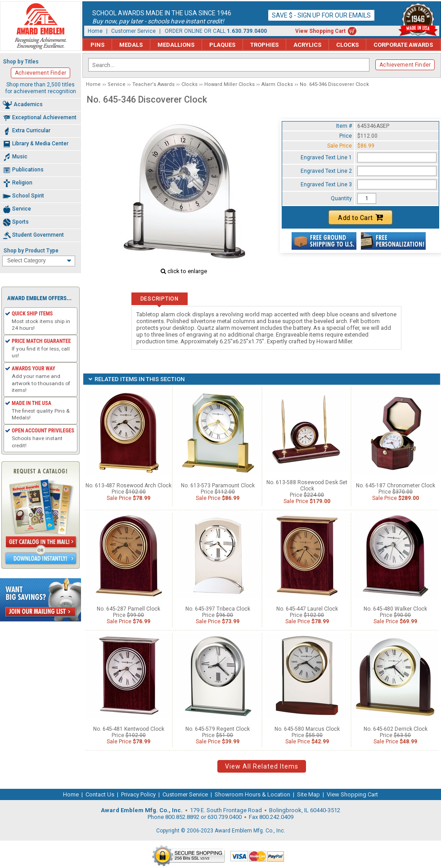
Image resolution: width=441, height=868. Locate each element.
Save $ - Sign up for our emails (321, 15)
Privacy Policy (138, 794)
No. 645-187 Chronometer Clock (396, 486)
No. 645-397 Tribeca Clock (218, 609)
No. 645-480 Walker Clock (395, 609)
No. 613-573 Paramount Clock (218, 486)
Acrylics (307, 45)
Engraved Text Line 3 (326, 184)
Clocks (347, 45)
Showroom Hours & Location (252, 794)
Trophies (264, 45)
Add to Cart (360, 217)
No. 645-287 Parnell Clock (128, 609)
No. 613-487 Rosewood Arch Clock (128, 486)
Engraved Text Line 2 (326, 171)
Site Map (308, 794)
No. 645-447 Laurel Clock (307, 609)
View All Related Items (262, 766)
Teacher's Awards (153, 84)
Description (160, 299)
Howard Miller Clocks (229, 84)
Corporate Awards (403, 45)
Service (117, 84)
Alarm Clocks (277, 84)
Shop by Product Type (31, 251)
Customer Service (133, 31)
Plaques (222, 45)
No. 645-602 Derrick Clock (396, 729)
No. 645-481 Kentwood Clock (129, 729)
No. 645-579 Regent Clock (218, 729)
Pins (97, 45)
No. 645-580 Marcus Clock (307, 729)
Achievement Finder (405, 65)
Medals (131, 45)
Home (95, 31)
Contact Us (100, 794)
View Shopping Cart (320, 31)
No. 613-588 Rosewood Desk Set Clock (307, 486)
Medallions (176, 45)
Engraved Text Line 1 (326, 157)
